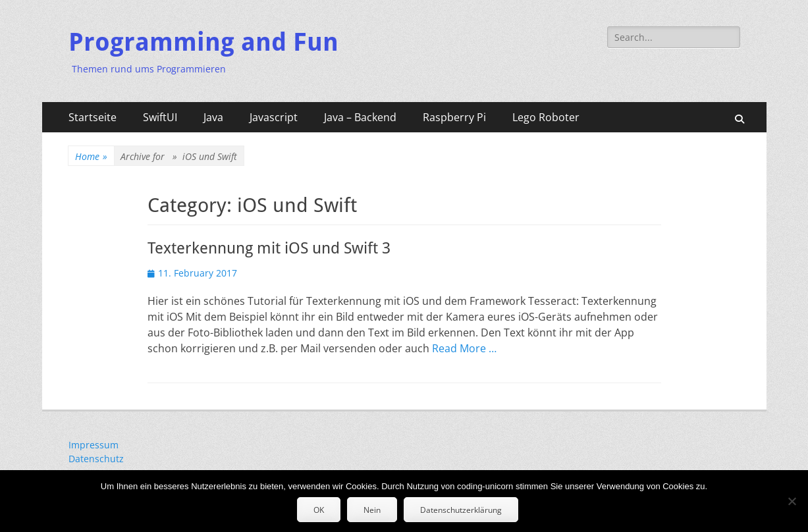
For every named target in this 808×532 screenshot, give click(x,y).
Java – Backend (360, 117)
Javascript (274, 117)
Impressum (94, 445)
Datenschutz (96, 459)
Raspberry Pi (454, 117)
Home (91, 156)
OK (319, 510)
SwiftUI (160, 117)
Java (213, 117)
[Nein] (792, 501)
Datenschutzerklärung (461, 510)
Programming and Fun (203, 42)
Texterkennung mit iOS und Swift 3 (269, 248)
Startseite (93, 117)
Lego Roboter (546, 117)
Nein (372, 510)
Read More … (464, 348)
